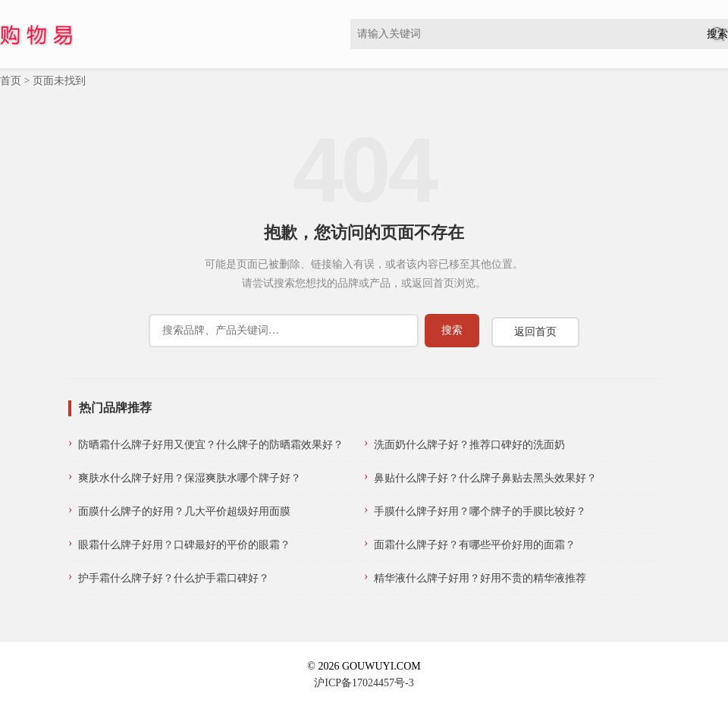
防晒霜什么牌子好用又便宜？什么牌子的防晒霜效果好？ (211, 445)
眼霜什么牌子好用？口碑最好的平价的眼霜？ (184, 545)
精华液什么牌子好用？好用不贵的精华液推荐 (480, 578)
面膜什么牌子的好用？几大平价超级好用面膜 (184, 511)
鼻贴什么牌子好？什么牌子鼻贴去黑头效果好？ (485, 478)
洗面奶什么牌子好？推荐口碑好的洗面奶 (469, 445)
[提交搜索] (452, 331)
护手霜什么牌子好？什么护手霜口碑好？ (174, 578)
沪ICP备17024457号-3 (364, 683)
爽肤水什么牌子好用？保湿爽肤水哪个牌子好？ (190, 478)
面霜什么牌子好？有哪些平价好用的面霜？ (475, 545)
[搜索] (284, 331)
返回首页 (535, 332)
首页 (11, 81)
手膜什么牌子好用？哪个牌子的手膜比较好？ (480, 511)
